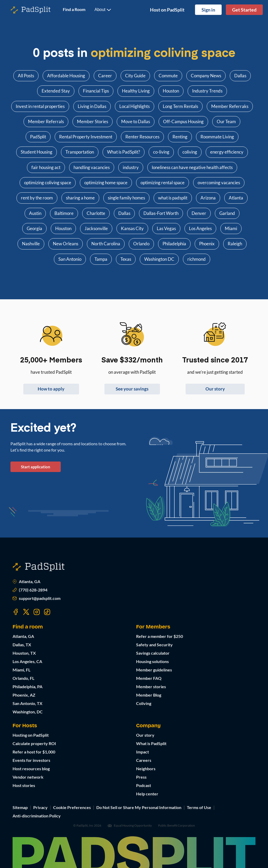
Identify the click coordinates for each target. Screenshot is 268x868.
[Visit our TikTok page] (47, 612)
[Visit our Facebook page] (16, 612)
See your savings (132, 389)
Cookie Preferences (72, 807)
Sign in (208, 10)
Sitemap (20, 807)
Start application (36, 467)
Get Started (244, 10)
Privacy (40, 807)
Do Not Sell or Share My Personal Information (139, 807)
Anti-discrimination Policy (37, 816)
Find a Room (74, 9)
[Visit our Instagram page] (37, 612)
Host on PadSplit (167, 10)
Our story (215, 389)
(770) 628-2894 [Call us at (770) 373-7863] (30, 590)
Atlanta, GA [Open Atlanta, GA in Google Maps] (26, 582)
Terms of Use (199, 807)
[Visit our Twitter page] (26, 612)
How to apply (51, 389)
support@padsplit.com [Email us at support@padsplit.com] (37, 598)
